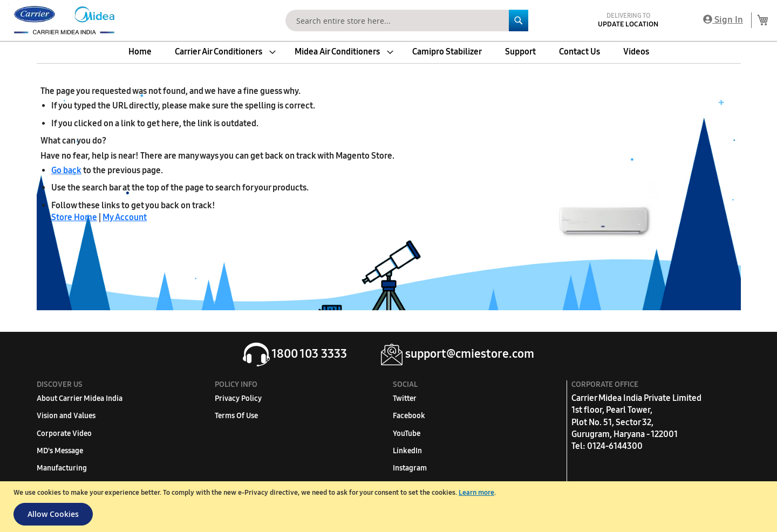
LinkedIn (407, 451)
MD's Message (60, 451)
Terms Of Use (236, 416)
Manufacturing (62, 468)
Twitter (405, 398)
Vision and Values (66, 416)
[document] (390, 507)
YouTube (407, 434)
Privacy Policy (238, 398)
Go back (66, 170)
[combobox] (407, 21)
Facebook (409, 416)
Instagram (410, 468)
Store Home (74, 217)
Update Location (628, 24)
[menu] (388, 52)
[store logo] (62, 21)
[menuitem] (140, 52)
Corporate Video (64, 434)
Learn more (476, 493)
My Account (125, 217)
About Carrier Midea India (80, 398)
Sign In (723, 20)
